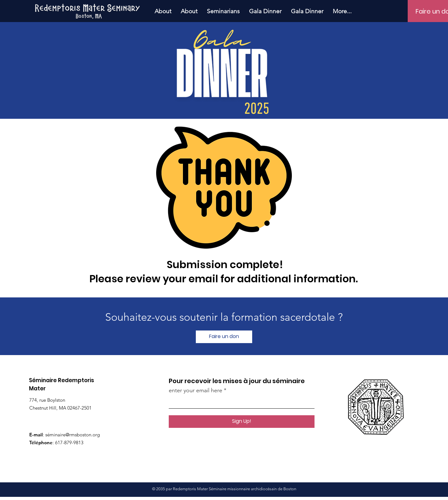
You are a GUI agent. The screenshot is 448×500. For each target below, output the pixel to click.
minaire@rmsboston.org (75, 435)
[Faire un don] (224, 337)
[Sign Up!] (242, 422)
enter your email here (196, 390)
